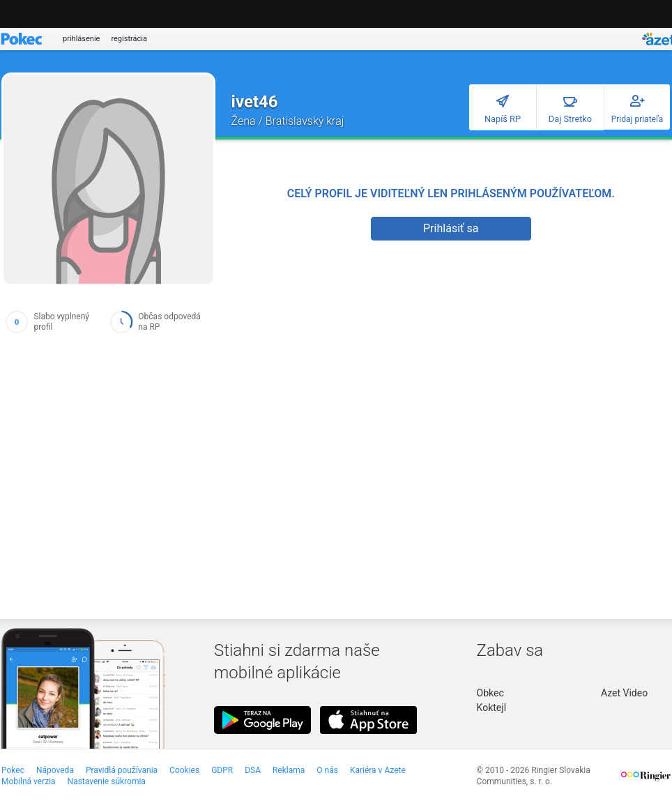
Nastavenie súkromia (107, 781)
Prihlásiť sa (451, 228)
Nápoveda (55, 770)
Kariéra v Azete (378, 770)
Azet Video (624, 693)
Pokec (13, 770)
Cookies (184, 770)
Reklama (289, 770)
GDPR (222, 770)
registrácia (129, 39)
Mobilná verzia (29, 781)
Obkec (490, 693)
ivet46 (255, 102)
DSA (253, 770)
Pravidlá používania (122, 770)
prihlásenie (81, 39)
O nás (327, 770)
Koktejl (491, 708)
